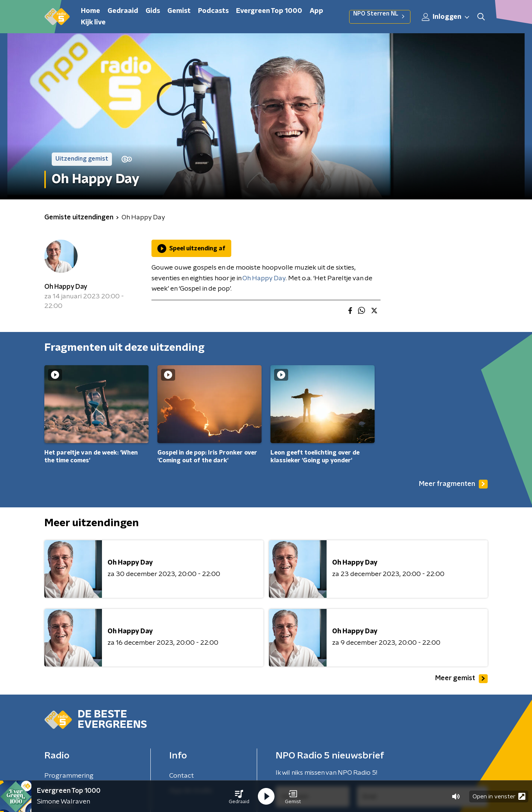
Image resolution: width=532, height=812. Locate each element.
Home (91, 11)
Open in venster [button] (499, 796)
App (316, 11)
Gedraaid (123, 11)
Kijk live (93, 23)
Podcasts (213, 11)
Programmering (69, 776)
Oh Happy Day (66, 287)
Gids (153, 11)
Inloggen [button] (446, 17)
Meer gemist (461, 679)
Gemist (179, 11)
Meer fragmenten (453, 484)
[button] (239, 796)
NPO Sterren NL (380, 17)
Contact (182, 776)
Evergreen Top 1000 (269, 11)
